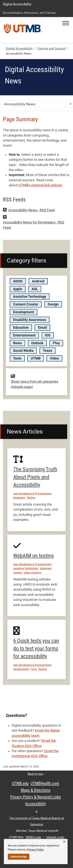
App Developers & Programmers (32, 494)
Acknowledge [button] (19, 857)
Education (21, 328)
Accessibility (36, 804)
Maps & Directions (36, 790)
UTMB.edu (20, 783)
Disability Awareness (30, 320)
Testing (31, 498)
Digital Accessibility (17, 4)
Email (42, 328)
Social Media (23, 351)
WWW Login (33, 837)
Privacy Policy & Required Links (36, 797)
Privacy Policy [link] (35, 850)
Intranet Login (55, 837)
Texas (47, 351)
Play (56, 343)
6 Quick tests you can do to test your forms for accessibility (36, 648)
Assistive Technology (30, 297)
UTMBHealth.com (45, 783)
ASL (35, 289)
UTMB (36, 358)
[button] (66, 23)
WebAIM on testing (33, 556)
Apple (18, 289)
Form (34, 669)
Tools (17, 358)
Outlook (37, 343)
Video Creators (32, 573)
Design (53, 304)
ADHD (18, 281)
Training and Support (51, 49)
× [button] (64, 842)
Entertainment (24, 335)
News (17, 343)
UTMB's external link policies (40, 185)
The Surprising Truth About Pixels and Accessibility (35, 477)
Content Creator (26, 304)
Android (38, 281)
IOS (48, 335)
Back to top (36, 774)
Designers (19, 498)
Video (54, 358)
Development (24, 312)
